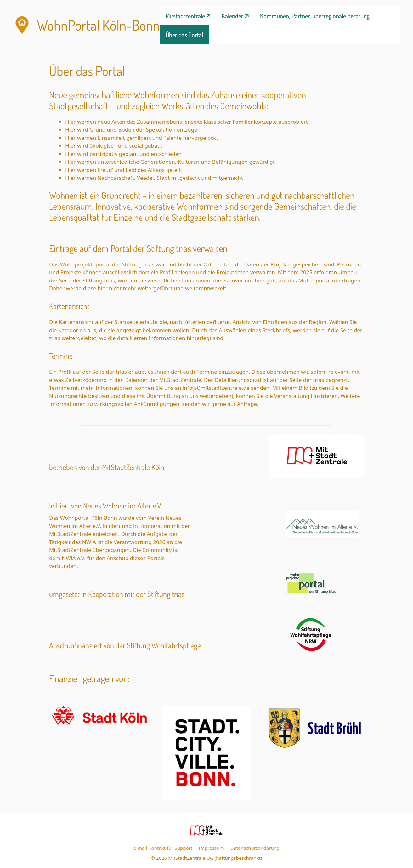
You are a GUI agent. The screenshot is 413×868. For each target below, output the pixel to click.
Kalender (232, 16)
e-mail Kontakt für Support (163, 848)
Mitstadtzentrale (185, 16)
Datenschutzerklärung (255, 848)
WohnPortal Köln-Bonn (98, 25)
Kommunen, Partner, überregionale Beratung (315, 16)
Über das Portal (184, 35)
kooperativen (283, 95)
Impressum (211, 848)
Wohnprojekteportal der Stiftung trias (108, 264)
